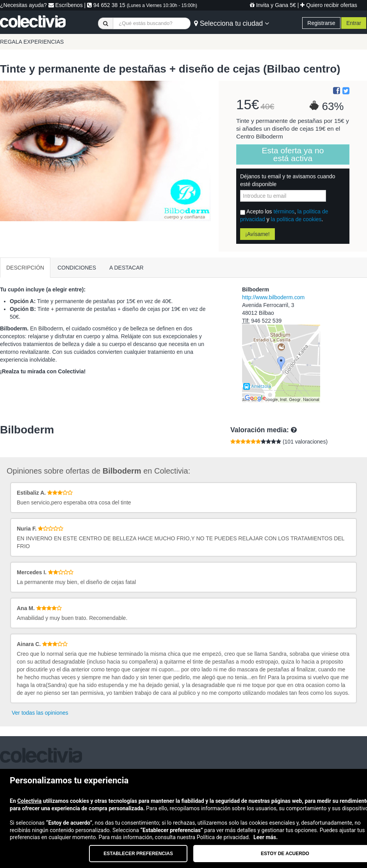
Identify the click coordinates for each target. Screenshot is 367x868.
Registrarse (321, 23)
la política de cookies (296, 219)
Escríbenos (66, 5)
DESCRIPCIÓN (25, 268)
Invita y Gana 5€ (273, 5)
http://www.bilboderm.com (273, 297)
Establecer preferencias (138, 854)
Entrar (354, 23)
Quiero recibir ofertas (329, 5)
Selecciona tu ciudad (232, 23)
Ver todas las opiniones (40, 713)
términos (284, 211)
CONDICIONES (77, 268)
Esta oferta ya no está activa (293, 154)
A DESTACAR (126, 268)
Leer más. (265, 837)
